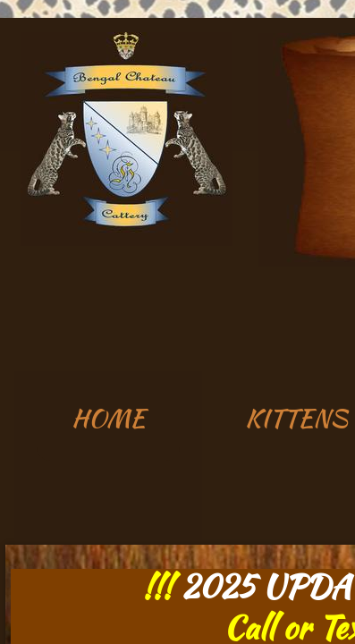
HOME (108, 418)
